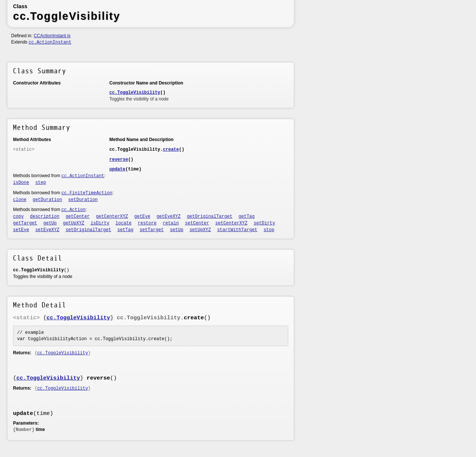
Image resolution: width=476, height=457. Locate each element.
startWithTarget (237, 230)
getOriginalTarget (209, 217)
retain (171, 223)
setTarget (152, 230)
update (117, 169)
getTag (247, 217)
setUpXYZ (200, 230)
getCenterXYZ (112, 217)
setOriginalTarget (88, 230)
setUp (177, 230)
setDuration (83, 200)
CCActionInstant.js (52, 36)
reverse (119, 160)
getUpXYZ (74, 223)
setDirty (264, 223)
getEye (142, 217)
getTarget (25, 223)
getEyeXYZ (169, 217)
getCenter (78, 217)
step (41, 183)
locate (124, 223)
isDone (21, 183)
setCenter (197, 223)
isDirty (100, 223)
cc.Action (73, 210)
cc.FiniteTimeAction (87, 193)
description (45, 217)
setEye (21, 230)
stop (269, 230)
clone (20, 200)
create (171, 150)
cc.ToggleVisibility (135, 93)
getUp (50, 223)
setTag (126, 230)
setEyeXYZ (47, 230)
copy (18, 217)
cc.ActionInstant (50, 42)
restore (147, 223)
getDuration (47, 200)
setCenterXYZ (231, 223)
